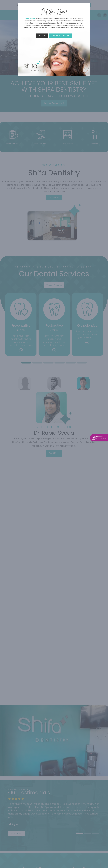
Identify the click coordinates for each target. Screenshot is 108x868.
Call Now (42, 36)
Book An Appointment (61, 36)
